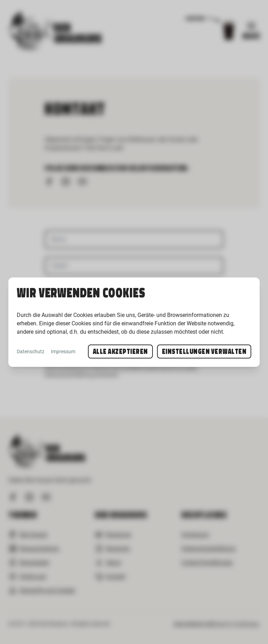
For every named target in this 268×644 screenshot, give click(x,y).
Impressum (63, 351)
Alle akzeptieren (120, 351)
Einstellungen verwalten (204, 351)
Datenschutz (31, 351)
